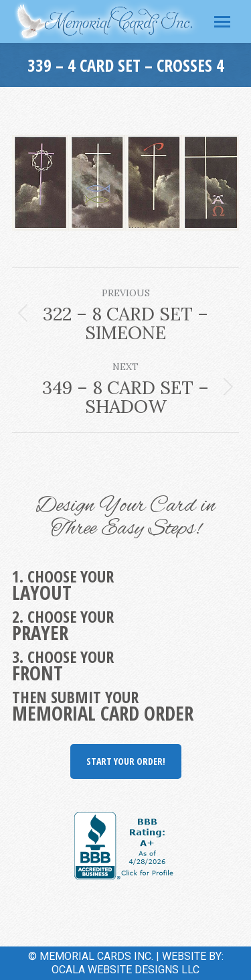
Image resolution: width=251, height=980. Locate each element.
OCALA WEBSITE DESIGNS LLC (125, 970)
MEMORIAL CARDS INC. (96, 956)
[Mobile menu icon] (222, 22)
